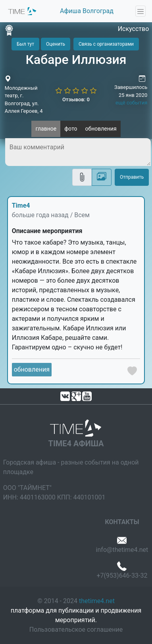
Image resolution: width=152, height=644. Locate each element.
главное (46, 129)
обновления (101, 129)
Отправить (132, 177)
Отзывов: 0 (76, 99)
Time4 (21, 205)
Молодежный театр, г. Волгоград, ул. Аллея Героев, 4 (24, 100)
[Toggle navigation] (140, 11)
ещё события (131, 103)
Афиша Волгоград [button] (87, 11)
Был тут (25, 44)
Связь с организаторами (106, 44)
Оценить (56, 44)
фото (71, 129)
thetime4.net (97, 601)
